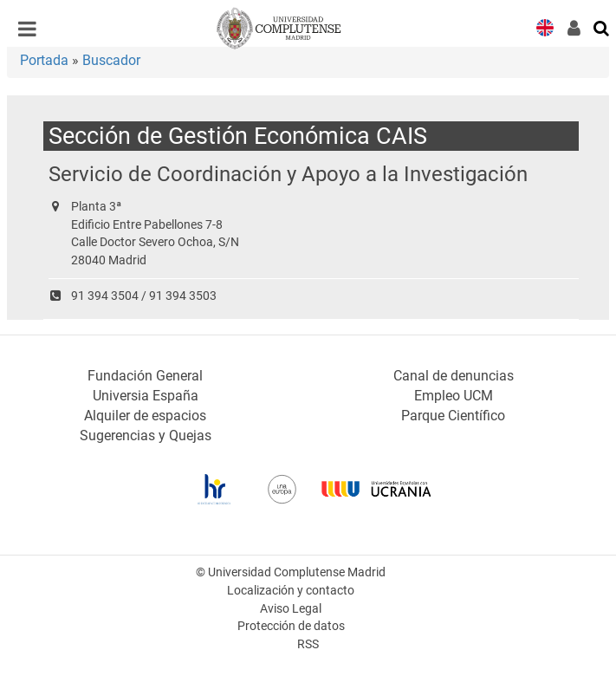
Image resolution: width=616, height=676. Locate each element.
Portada (44, 60)
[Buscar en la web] (602, 27)
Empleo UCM (454, 396)
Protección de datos (291, 626)
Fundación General (145, 376)
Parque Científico (453, 416)
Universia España (146, 396)
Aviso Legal (291, 609)
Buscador (111, 60)
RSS (308, 644)
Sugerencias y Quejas (146, 435)
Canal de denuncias (454, 376)
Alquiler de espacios (145, 416)
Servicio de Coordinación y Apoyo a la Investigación (288, 174)
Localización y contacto (291, 591)
